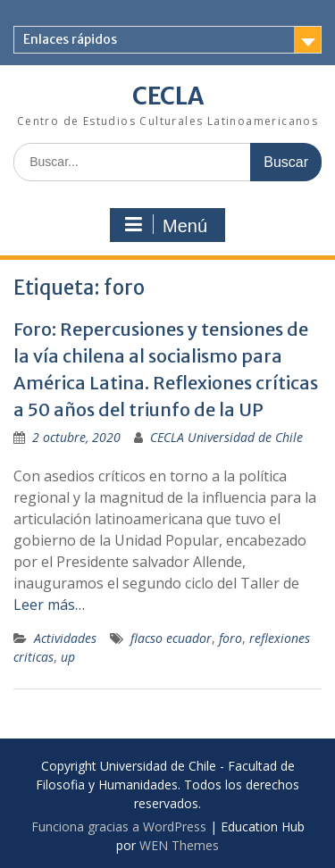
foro (230, 638)
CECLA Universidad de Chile (226, 437)
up (68, 657)
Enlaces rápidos (70, 39)
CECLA (168, 96)
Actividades (65, 638)
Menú (165, 225)
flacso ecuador (171, 638)
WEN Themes (179, 845)
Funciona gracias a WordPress (119, 826)
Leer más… (49, 605)
